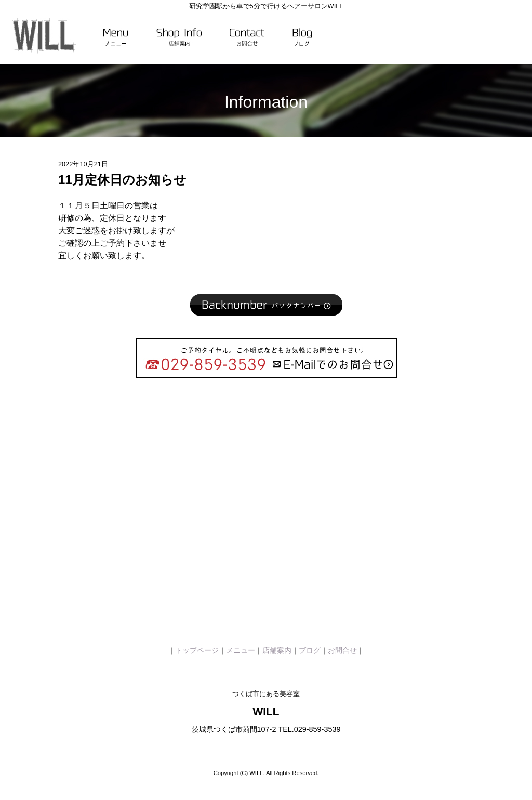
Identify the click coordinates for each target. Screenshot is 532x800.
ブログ (310, 650)
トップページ (197, 650)
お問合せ (342, 650)
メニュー (241, 650)
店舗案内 (277, 650)
